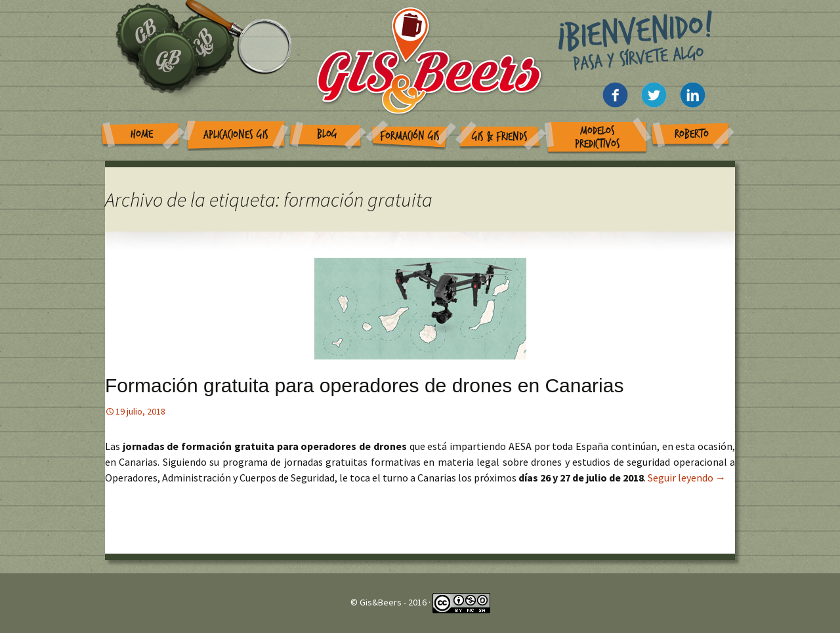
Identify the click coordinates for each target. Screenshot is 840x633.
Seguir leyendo (687, 478)
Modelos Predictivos (598, 137)
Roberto (692, 134)
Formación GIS (410, 136)
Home (142, 134)
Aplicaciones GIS (236, 135)
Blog (327, 134)
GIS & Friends (500, 137)
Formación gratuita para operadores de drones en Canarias (364, 385)
